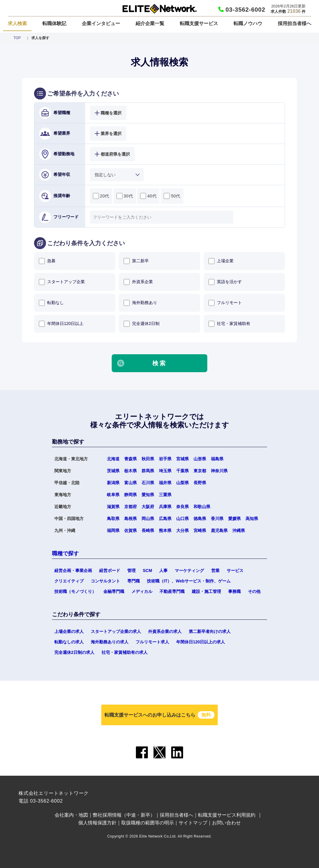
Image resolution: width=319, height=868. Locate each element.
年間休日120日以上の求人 (201, 642)
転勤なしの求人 (69, 642)
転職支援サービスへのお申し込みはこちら (159, 715)
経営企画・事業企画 (73, 571)
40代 (148, 196)
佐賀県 (131, 530)
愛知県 (148, 495)
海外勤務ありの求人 (110, 642)
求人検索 (17, 23)
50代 (172, 196)
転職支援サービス (199, 23)
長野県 (200, 483)
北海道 (113, 459)
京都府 (131, 507)
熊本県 (165, 530)
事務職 (234, 591)
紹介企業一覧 (150, 23)
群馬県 (148, 471)
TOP (17, 38)
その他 (254, 591)
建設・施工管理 (206, 591)
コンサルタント (105, 581)
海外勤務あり (140, 303)
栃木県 (131, 471)
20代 (101, 196)
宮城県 (182, 459)
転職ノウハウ (248, 23)
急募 (47, 261)
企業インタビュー (101, 23)
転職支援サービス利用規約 (227, 815)
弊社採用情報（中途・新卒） (124, 815)
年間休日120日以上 (61, 324)
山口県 (182, 519)
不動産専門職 (172, 591)
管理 (131, 571)
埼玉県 (165, 471)
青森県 (131, 459)
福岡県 (113, 530)
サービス (235, 571)
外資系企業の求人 (165, 631)
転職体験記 (54, 23)
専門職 (134, 581)
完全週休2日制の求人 (74, 652)
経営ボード (110, 571)
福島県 (217, 459)
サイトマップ (193, 823)
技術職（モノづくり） (75, 591)
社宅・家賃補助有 (229, 324)
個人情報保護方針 (97, 823)
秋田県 (148, 459)
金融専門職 (114, 591)
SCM (147, 571)
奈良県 (182, 507)
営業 (215, 571)
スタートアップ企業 (62, 282)
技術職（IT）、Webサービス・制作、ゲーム (189, 581)
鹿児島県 (219, 530)
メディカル (142, 591)
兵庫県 (165, 507)
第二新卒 (136, 261)
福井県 (165, 483)
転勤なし (51, 303)
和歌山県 (202, 507)
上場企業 (221, 261)
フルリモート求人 (152, 642)
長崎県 (148, 530)
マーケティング (189, 571)
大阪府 (148, 507)
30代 (125, 196)
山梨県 (182, 483)
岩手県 (165, 459)
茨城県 (113, 471)
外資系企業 (138, 282)
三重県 (165, 495)
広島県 (165, 519)
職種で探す (65, 553)
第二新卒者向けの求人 (210, 631)
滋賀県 (113, 507)
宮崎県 (200, 530)
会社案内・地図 (71, 815)
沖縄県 (239, 530)
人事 (163, 571)
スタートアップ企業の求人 (116, 631)
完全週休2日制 (142, 324)
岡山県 (148, 519)
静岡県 (131, 495)
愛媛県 (234, 519)
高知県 (252, 519)
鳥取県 (113, 519)
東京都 (200, 471)
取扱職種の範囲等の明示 (148, 823)
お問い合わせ (226, 823)
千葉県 (182, 471)
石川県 (148, 483)
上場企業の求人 (69, 631)
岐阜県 (113, 495)
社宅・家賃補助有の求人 (125, 652)
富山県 (131, 483)
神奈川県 (219, 471)
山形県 (200, 459)
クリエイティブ (69, 581)
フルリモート (225, 303)
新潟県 (113, 483)
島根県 (131, 519)
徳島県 (200, 519)
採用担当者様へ (295, 23)
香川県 (217, 519)
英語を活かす (225, 282)
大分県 (182, 530)
